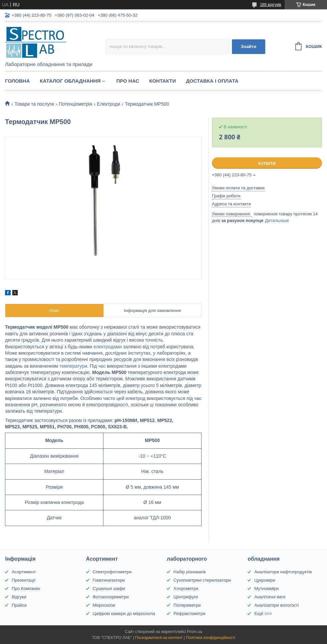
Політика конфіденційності (211, 638)
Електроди (109, 104)
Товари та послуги (34, 104)
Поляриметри (187, 605)
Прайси (19, 605)
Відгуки (19, 597)
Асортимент (24, 572)
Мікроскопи (104, 605)
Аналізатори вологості (276, 605)
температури (73, 366)
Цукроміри (265, 580)
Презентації (24, 580)
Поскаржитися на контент (159, 638)
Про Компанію (26, 588)
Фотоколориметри (111, 597)
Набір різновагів (190, 572)
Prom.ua (195, 632)
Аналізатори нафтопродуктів (283, 572)
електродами (108, 347)
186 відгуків (271, 5)
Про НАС (128, 81)
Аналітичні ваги (270, 597)
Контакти (162, 81)
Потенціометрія (75, 104)
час (102, 366)
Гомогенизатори (109, 580)
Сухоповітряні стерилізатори (202, 580)
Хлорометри (186, 588)
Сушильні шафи (109, 588)
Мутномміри (266, 588)
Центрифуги (186, 597)
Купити (267, 163)
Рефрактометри (190, 613)
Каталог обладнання (70, 81)
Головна (17, 81)
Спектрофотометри (112, 572)
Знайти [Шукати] (249, 46)
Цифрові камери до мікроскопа (124, 613)
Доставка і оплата (212, 81)
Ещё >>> (263, 613)
